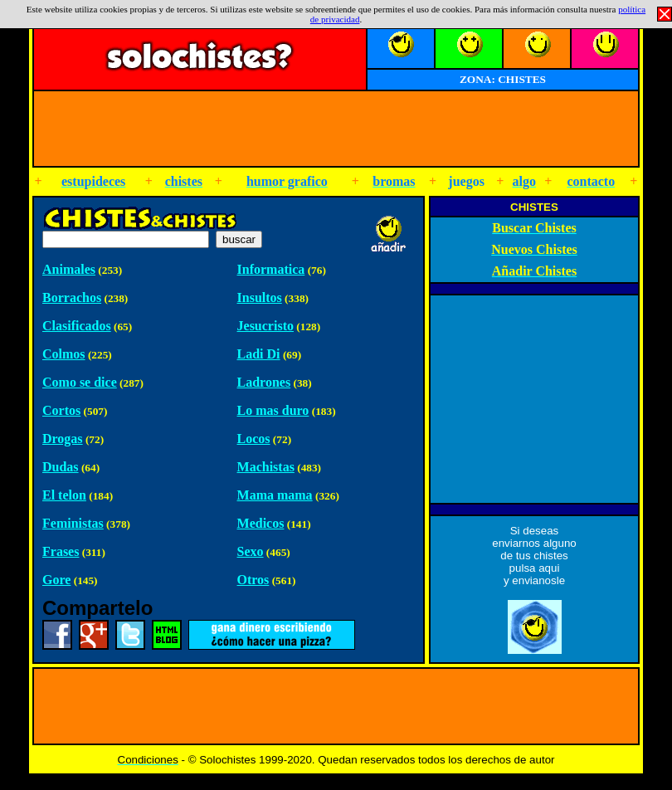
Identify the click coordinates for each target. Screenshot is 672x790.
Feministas (73, 523)
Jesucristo (265, 326)
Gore (56, 580)
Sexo (251, 551)
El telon (64, 495)
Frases (61, 551)
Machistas (266, 467)
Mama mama (275, 495)
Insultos (260, 297)
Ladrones (264, 382)
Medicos (261, 523)
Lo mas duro (273, 410)
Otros (253, 580)
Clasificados (77, 326)
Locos (254, 439)
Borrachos (72, 297)
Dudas (61, 467)
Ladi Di (259, 354)
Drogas (63, 439)
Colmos (64, 354)
